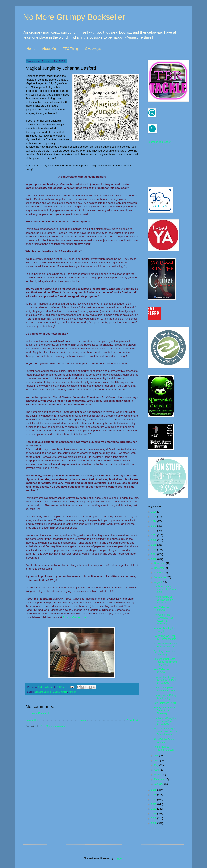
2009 (154, 818)
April (157, 770)
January (159, 784)
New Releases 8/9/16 (165, 703)
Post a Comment (40, 713)
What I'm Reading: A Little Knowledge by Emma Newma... (165, 732)
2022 (154, 531)
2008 (154, 823)
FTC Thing (70, 49)
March (158, 775)
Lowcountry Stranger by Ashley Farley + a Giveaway (165, 680)
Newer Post (33, 720)
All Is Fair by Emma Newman (164, 741)
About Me (49, 49)
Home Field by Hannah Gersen (164, 748)
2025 (154, 517)
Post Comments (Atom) (53, 726)
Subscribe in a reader (159, 142)
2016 (154, 559)
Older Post (132, 720)
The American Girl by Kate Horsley (165, 697)
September (160, 577)
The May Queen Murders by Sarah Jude (165, 589)
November (160, 568)
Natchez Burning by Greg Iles (164, 630)
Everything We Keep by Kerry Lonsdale (165, 638)
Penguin (72, 692)
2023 (154, 526)
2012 (154, 804)
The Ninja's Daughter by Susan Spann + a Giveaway (165, 721)
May (157, 765)
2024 (154, 521)
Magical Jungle (60, 692)
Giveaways (93, 49)
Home (31, 49)
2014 (154, 795)
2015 (154, 790)
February (159, 779)
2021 (154, 536)
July (157, 756)
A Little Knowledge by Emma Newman (165, 645)
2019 (154, 545)
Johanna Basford (43, 692)
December (160, 563)
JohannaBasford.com (75, 617)
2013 (154, 800)
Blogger (118, 858)
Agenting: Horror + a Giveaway (164, 653)
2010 (154, 814)
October (159, 573)
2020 (154, 540)
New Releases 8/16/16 (161, 671)
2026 (154, 512)
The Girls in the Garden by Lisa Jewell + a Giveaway (163, 619)
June (157, 761)
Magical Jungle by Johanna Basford (164, 689)
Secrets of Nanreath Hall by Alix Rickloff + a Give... (165, 662)
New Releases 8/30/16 (161, 609)
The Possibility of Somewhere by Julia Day (163, 600)
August (158, 582)
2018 (154, 550)
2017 (154, 554)
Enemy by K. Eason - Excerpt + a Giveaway (165, 711)
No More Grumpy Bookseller (74, 17)
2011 (154, 809)
